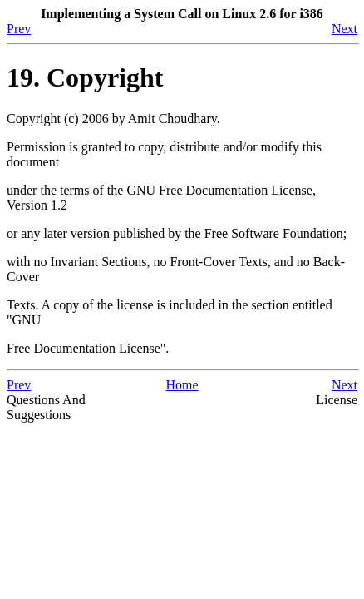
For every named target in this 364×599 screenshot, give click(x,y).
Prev (19, 29)
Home (182, 385)
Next (344, 29)
